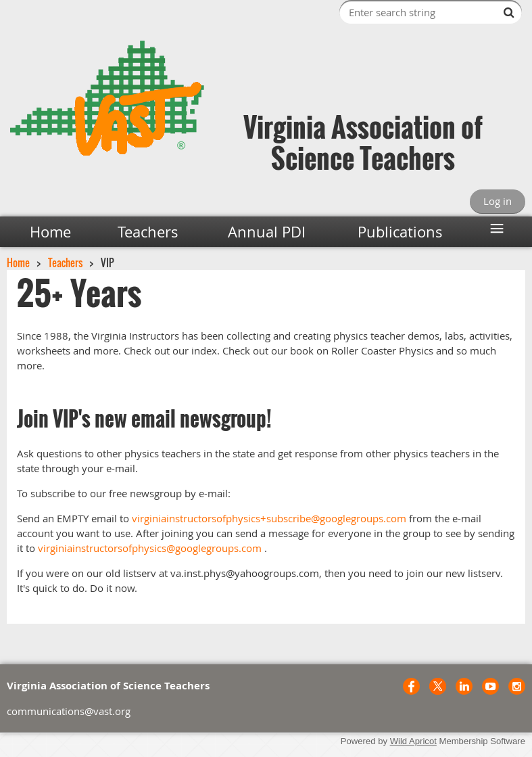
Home (18, 262)
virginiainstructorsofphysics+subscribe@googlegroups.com (269, 518)
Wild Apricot (413, 741)
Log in (498, 201)
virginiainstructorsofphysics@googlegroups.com (150, 548)
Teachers (65, 262)
